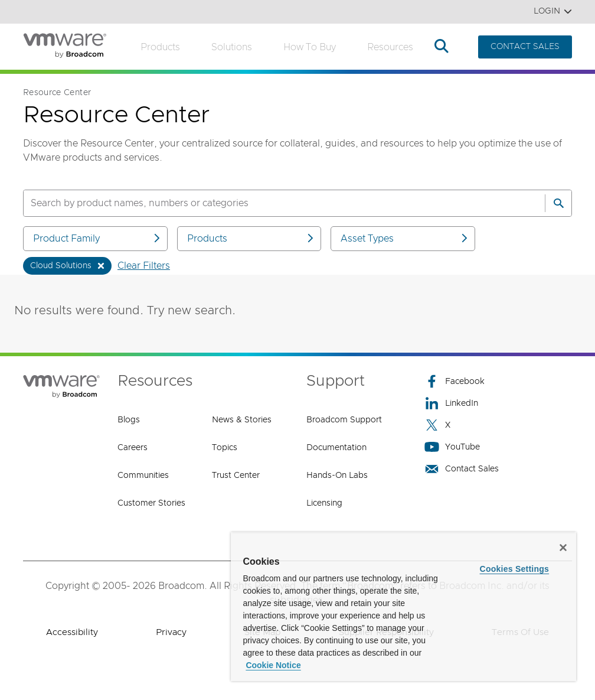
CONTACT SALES (525, 47)
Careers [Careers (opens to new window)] (133, 448)
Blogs (129, 420)
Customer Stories (151, 503)
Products (160, 47)
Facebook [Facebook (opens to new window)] (455, 381)
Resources (390, 47)
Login (553, 12)
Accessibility (72, 632)
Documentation (336, 448)
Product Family (97, 238)
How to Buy (310, 47)
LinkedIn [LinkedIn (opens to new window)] (451, 403)
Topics (225, 448)
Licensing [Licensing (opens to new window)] (324, 503)
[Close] (563, 548)
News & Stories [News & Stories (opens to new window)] (242, 420)
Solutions (232, 47)
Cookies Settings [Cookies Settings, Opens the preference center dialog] (515, 569)
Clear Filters (144, 266)
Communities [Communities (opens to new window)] (143, 476)
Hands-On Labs (337, 476)
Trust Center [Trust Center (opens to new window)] (236, 476)
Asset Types (405, 238)
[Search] (558, 203)
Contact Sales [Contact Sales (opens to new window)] (462, 469)
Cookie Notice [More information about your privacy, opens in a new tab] (273, 665)
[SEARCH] (272, 203)
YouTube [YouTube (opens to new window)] (452, 447)
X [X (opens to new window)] (437, 425)
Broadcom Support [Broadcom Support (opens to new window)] (344, 420)
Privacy (171, 632)
